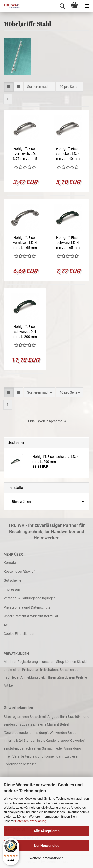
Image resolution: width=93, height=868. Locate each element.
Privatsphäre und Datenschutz (27, 607)
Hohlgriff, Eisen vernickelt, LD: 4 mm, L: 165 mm (25, 243)
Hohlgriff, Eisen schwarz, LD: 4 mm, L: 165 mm (68, 243)
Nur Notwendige (47, 846)
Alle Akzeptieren (47, 831)
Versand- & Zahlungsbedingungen (30, 598)
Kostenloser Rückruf (19, 572)
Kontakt (10, 563)
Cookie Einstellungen (20, 634)
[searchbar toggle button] (62, 6)
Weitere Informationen (46, 858)
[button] (9, 87)
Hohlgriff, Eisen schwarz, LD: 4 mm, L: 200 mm (25, 332)
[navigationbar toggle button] (87, 6)
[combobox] (40, 87)
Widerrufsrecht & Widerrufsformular (31, 616)
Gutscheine (12, 580)
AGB (7, 625)
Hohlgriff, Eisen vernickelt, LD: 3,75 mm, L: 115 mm (25, 154)
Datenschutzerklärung (31, 821)
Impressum (12, 589)
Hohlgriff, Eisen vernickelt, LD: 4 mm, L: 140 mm (68, 154)
